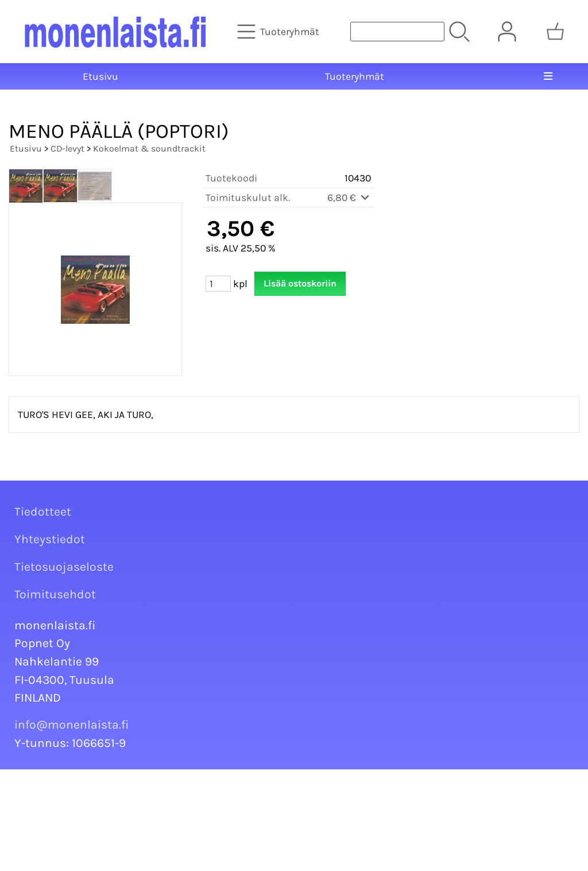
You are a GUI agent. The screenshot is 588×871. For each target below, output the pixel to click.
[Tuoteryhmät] (279, 32)
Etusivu (100, 76)
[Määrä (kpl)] (218, 284)
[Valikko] (548, 76)
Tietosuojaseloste (64, 567)
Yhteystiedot (50, 539)
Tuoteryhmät (355, 76)
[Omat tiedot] (507, 32)
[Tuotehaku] (397, 32)
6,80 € (349, 198)
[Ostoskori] (555, 32)
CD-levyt (67, 148)
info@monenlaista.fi (72, 725)
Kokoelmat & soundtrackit (149, 148)
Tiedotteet (43, 512)
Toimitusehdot (55, 594)
